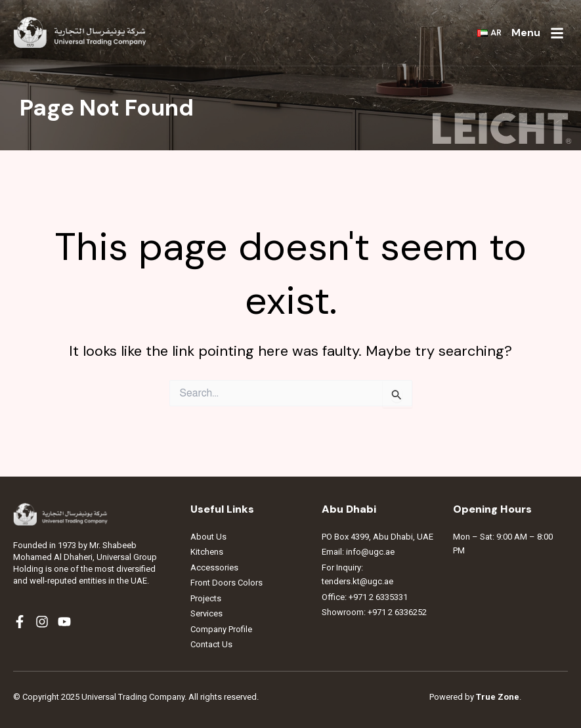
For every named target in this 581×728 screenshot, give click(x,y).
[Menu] (557, 33)
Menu (526, 32)
